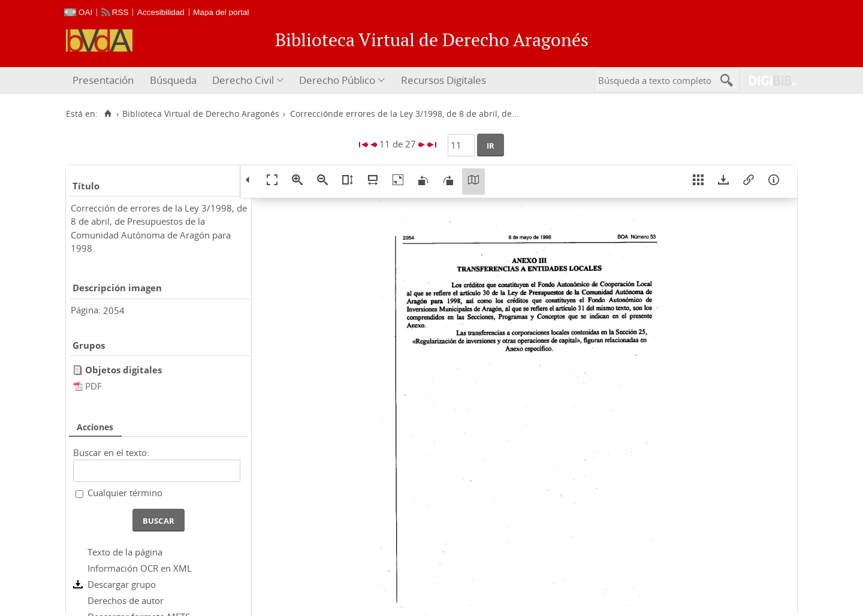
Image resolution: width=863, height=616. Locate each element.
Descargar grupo (122, 584)
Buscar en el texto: (111, 452)
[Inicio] (108, 114)
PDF (93, 386)
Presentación (103, 80)
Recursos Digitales (443, 80)
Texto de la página (125, 552)
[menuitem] (105, 81)
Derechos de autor (126, 600)
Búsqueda (173, 80)
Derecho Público (337, 80)
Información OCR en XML (140, 568)
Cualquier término (125, 493)
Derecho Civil (243, 80)
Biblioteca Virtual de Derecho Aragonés (201, 114)
